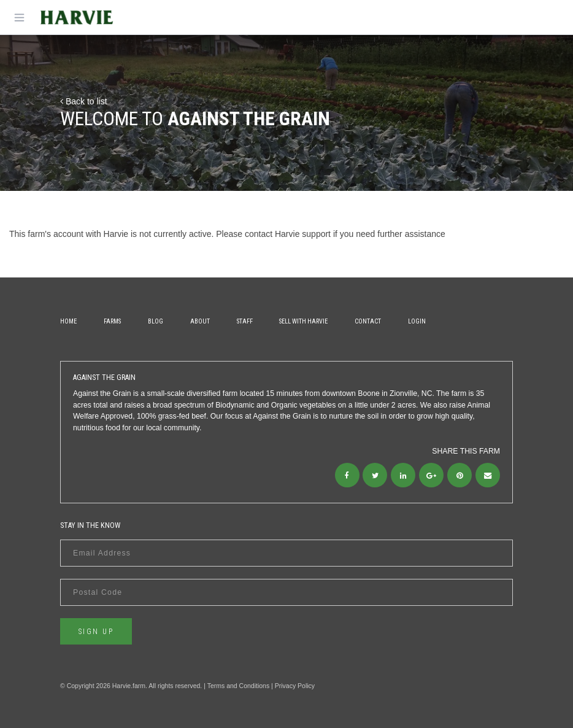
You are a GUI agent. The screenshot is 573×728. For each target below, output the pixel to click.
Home (68, 321)
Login (417, 321)
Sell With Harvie (303, 321)
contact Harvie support (288, 234)
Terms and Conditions (239, 686)
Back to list (84, 101)
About (200, 321)
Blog (156, 321)
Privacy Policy (295, 686)
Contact (368, 321)
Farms (112, 321)
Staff (245, 321)
